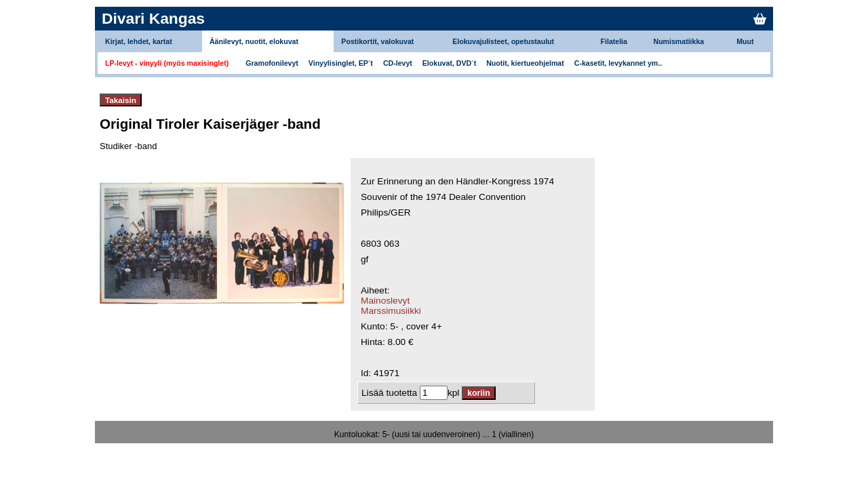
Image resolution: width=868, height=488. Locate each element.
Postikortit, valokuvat (377, 41)
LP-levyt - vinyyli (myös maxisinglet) (167, 63)
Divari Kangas (153, 18)
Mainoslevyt (385, 301)
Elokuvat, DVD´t (449, 63)
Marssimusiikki (391, 311)
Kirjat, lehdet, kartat (139, 41)
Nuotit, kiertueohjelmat (525, 63)
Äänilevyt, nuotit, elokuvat (254, 41)
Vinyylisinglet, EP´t (341, 63)
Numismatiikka (679, 41)
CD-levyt (398, 63)
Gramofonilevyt (272, 63)
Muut (745, 41)
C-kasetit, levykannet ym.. (618, 63)
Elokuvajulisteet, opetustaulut (503, 41)
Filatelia (614, 41)
